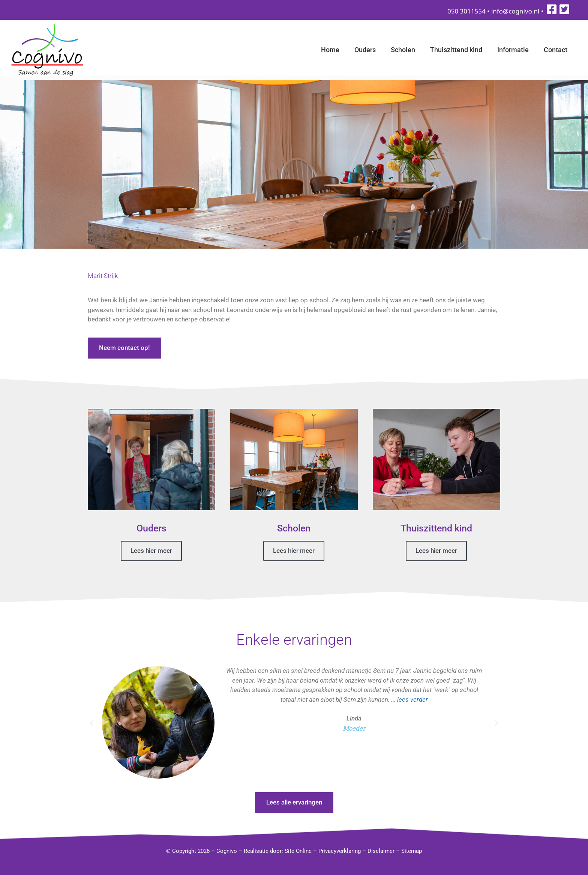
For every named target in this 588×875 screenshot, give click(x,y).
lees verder (412, 699)
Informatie (513, 50)
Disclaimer (381, 851)
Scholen (403, 50)
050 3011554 (466, 11)
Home (330, 50)
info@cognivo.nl (515, 11)
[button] (91, 723)
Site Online (298, 851)
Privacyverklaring (340, 851)
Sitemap (412, 851)
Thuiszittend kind (456, 50)
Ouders (365, 50)
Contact (556, 50)
